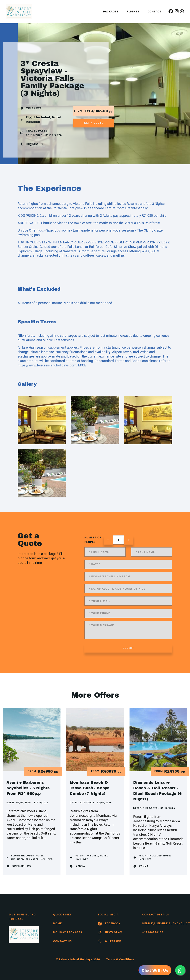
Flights (133, 12)
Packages (111, 12)
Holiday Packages (68, 932)
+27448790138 (153, 932)
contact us (63, 941)
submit (128, 648)
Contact (155, 12)
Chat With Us (155, 970)
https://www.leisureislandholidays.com (47, 365)
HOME (58, 923)
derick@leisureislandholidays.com (162, 923)
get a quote (94, 123)
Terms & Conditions (120, 959)
